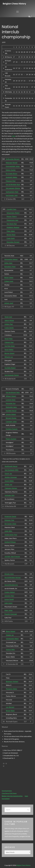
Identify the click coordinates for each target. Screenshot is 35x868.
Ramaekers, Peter (10, 267)
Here (14, 136)
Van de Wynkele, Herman (13, 577)
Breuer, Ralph (10, 711)
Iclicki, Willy (8, 531)
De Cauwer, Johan (10, 524)
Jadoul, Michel (9, 320)
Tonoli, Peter (9, 339)
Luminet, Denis (11, 400)
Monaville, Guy (11, 403)
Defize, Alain (8, 263)
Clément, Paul (9, 342)
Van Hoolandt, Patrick (12, 375)
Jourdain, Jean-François (12, 556)
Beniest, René (11, 235)
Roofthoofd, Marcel (11, 466)
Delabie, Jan (10, 635)
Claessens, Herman (11, 488)
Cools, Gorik (11, 238)
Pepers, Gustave (11, 439)
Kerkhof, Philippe (10, 542)
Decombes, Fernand (13, 242)
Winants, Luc (9, 357)
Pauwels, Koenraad (11, 614)
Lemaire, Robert (11, 414)
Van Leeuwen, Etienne (13, 188)
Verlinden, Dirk (10, 495)
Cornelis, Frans (11, 209)
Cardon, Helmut (10, 592)
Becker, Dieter (9, 278)
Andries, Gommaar (11, 477)
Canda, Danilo (9, 328)
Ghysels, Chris (9, 574)
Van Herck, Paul (12, 224)
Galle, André (8, 603)
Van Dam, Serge (10, 346)
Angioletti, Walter (11, 177)
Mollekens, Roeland (13, 227)
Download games (7, 791)
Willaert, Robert (11, 396)
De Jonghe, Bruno (11, 174)
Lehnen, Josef (9, 303)
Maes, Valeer (11, 231)
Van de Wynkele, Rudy (13, 184)
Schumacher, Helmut (11, 259)
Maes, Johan (8, 610)
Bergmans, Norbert (12, 681)
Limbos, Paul (9, 324)
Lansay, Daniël (9, 599)
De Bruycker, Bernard (13, 159)
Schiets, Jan (8, 484)
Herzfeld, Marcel (11, 411)
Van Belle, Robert (10, 368)
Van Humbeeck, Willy (12, 470)
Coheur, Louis (9, 281)
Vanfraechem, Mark (12, 192)
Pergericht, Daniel (10, 516)
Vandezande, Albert (12, 639)
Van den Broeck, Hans (13, 392)
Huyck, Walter (9, 481)
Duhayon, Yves (9, 520)
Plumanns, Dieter (12, 689)
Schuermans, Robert (13, 213)
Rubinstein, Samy (11, 407)
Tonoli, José (8, 317)
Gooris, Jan (8, 474)
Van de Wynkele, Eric (11, 585)
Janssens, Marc (9, 596)
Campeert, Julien (11, 422)
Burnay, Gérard (9, 353)
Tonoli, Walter (9, 350)
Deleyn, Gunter (11, 170)
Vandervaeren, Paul (11, 535)
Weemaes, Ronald (12, 163)
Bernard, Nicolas (11, 418)
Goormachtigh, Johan (13, 166)
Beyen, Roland (11, 631)
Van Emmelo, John (12, 195)
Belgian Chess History (14, 4)
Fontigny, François (12, 429)
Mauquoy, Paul (11, 181)
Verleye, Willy (10, 650)
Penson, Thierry (12, 216)
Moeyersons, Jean (12, 220)
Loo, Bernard (10, 707)
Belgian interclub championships (12, 796)
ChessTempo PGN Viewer (9, 793)
